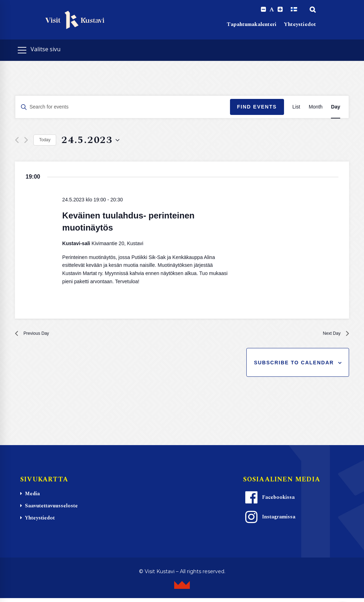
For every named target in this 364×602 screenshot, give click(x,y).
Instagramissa (269, 521)
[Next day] (26, 141)
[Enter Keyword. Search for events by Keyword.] (123, 108)
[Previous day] (17, 141)
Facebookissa (269, 501)
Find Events (257, 107)
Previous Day (36, 336)
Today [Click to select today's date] (45, 141)
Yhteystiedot (300, 25)
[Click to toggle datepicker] (90, 141)
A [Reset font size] (271, 10)
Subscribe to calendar (294, 366)
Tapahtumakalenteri (252, 25)
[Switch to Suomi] (294, 10)
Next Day (333, 336)
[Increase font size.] (280, 10)
